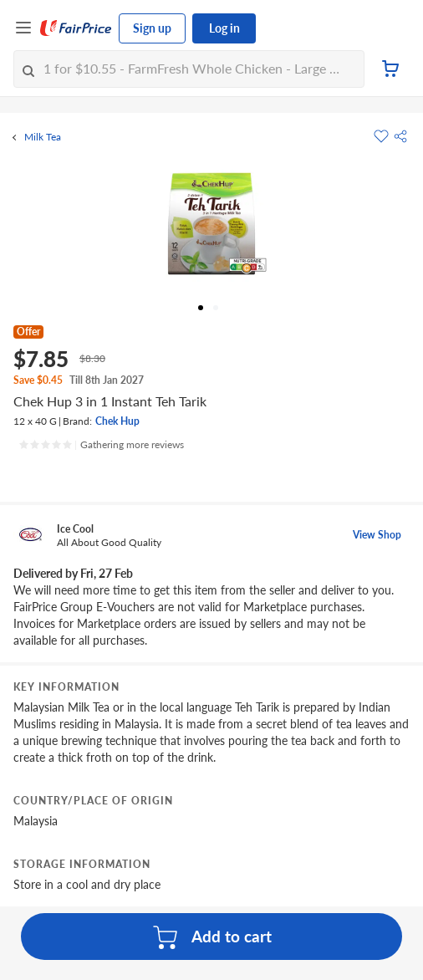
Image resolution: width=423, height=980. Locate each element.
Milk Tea (43, 137)
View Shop (377, 535)
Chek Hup (117, 421)
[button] (400, 136)
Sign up (152, 28)
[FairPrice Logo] (76, 28)
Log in (224, 28)
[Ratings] (101, 445)
